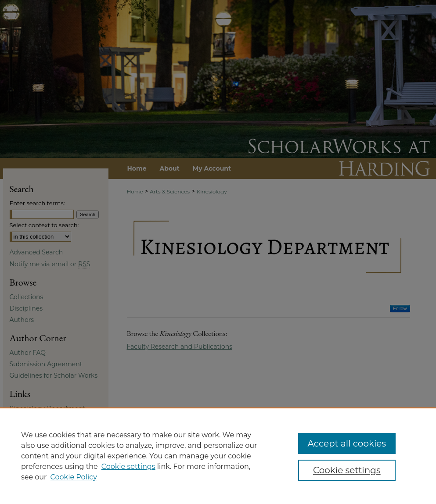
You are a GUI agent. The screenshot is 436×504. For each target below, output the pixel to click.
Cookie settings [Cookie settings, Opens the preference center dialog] (347, 470)
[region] (218, 456)
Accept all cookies (347, 443)
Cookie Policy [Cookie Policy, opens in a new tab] (74, 477)
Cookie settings (128, 466)
